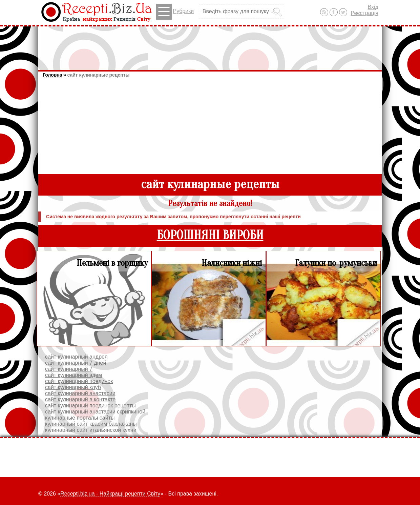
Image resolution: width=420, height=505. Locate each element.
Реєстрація (364, 13)
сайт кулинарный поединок (79, 381)
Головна (52, 75)
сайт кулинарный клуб (73, 387)
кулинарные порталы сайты (80, 418)
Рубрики (175, 12)
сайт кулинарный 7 (69, 369)
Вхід (373, 7)
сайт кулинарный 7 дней (76, 363)
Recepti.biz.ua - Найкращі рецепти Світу (110, 494)
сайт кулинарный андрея (76, 357)
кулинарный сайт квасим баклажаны (91, 424)
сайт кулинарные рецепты (98, 75)
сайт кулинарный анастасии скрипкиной (95, 412)
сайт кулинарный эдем (73, 375)
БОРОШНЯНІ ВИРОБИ (210, 235)
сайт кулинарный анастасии (80, 393)
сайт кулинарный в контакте (80, 399)
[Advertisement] (210, 45)
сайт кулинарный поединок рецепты (90, 406)
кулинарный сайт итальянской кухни (91, 430)
